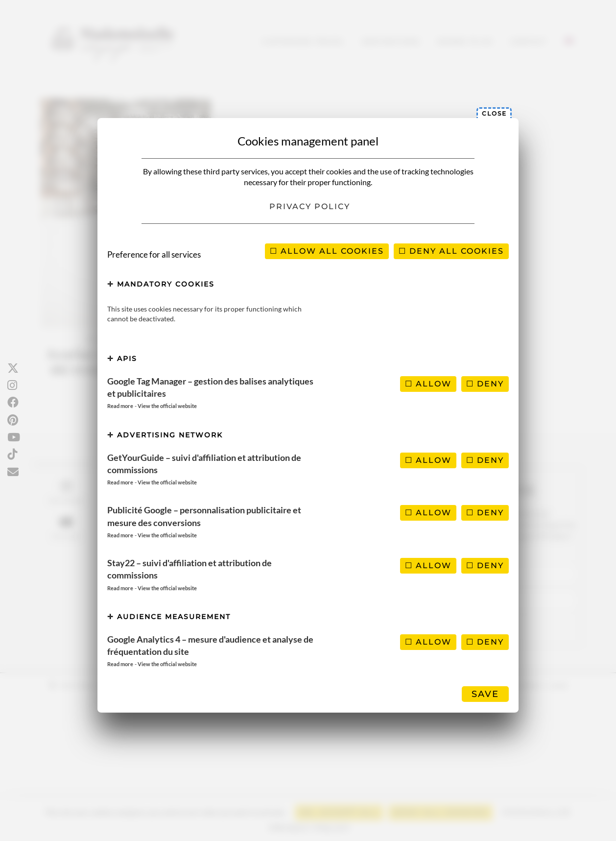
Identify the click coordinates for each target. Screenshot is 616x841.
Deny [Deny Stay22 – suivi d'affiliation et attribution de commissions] (485, 565)
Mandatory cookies (161, 284)
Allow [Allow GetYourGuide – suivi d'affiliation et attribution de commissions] (428, 460)
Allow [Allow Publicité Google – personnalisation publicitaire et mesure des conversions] (428, 513)
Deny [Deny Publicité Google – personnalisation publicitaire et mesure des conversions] (485, 513)
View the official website (167, 406)
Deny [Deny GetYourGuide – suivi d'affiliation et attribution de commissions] (485, 460)
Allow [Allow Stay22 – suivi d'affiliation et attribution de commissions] (428, 565)
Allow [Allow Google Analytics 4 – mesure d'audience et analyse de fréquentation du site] (428, 642)
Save (485, 694)
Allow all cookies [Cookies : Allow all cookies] (327, 251)
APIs (122, 359)
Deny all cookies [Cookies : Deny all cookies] (451, 251)
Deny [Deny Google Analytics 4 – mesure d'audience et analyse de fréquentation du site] (485, 642)
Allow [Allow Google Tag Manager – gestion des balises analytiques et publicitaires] (428, 384)
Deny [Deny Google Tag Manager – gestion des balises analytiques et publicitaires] (485, 384)
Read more (120, 406)
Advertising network (165, 435)
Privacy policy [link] (310, 206)
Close (494, 113)
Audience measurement (169, 617)
